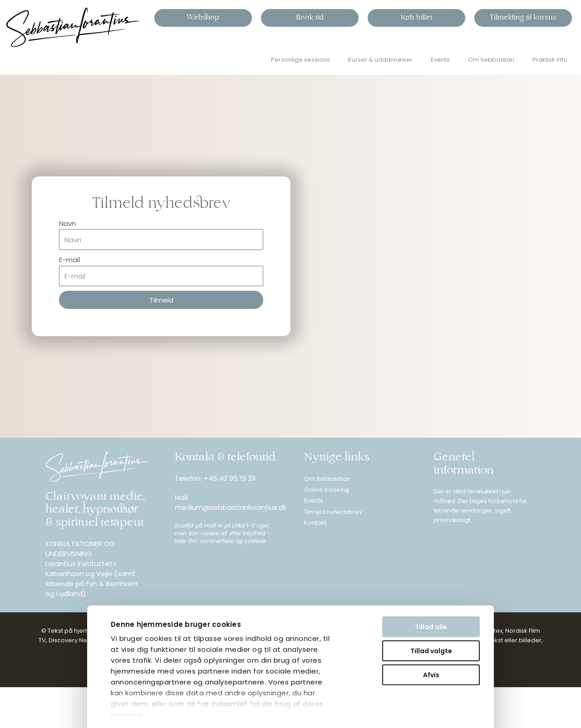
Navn (67, 223)
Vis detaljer (38, 714)
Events (440, 60)
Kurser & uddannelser (380, 60)
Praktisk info (550, 60)
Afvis (337, 621)
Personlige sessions (300, 60)
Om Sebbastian (491, 60)
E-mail (69, 260)
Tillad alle (337, 573)
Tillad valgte (337, 597)
